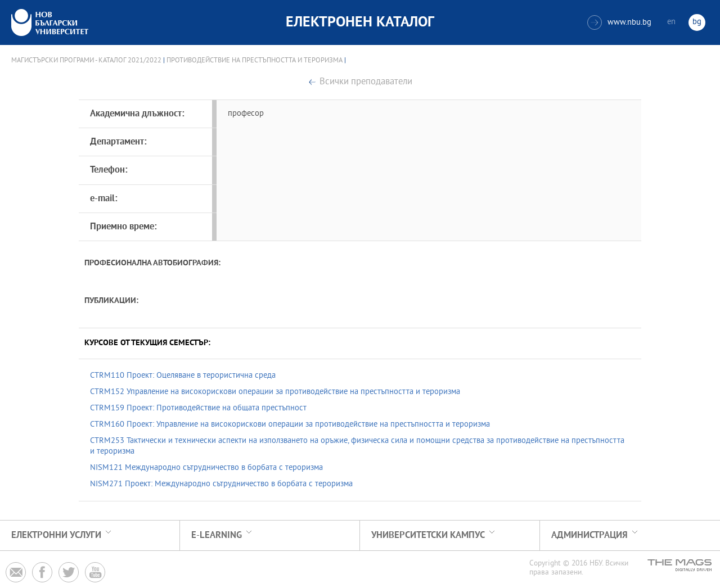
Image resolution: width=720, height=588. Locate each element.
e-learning (217, 535)
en (671, 22)
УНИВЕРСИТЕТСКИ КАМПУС (428, 535)
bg (697, 22)
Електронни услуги (56, 535)
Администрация (589, 535)
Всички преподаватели (366, 82)
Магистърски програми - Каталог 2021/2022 (86, 61)
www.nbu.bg (619, 22)
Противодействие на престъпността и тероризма (255, 61)
